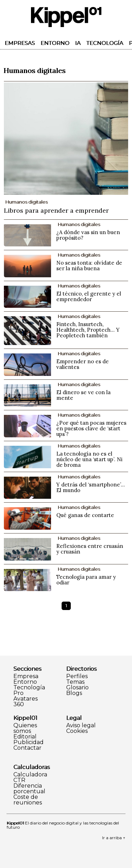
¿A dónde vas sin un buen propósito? (88, 235)
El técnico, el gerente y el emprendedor (89, 296)
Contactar (27, 748)
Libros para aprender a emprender (56, 210)
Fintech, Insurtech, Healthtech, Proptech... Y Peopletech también (88, 330)
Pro (18, 693)
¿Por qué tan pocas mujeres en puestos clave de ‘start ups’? (91, 428)
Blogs (74, 693)
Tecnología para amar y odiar (86, 580)
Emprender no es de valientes (83, 364)
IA (78, 43)
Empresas (20, 43)
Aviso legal (81, 725)
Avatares (26, 699)
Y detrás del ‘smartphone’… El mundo (91, 487)
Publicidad (29, 742)
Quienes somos (25, 728)
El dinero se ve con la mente (83, 395)
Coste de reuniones (28, 800)
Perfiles (77, 676)
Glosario (77, 688)
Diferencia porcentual (29, 789)
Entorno (55, 43)
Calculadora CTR (30, 777)
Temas (75, 682)
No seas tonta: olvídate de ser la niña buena (89, 266)
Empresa (26, 676)
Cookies (77, 731)
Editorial (25, 737)
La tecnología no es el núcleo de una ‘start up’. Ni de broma (89, 459)
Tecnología (105, 43)
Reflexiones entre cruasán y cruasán (90, 549)
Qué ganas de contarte (85, 515)
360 (19, 704)
